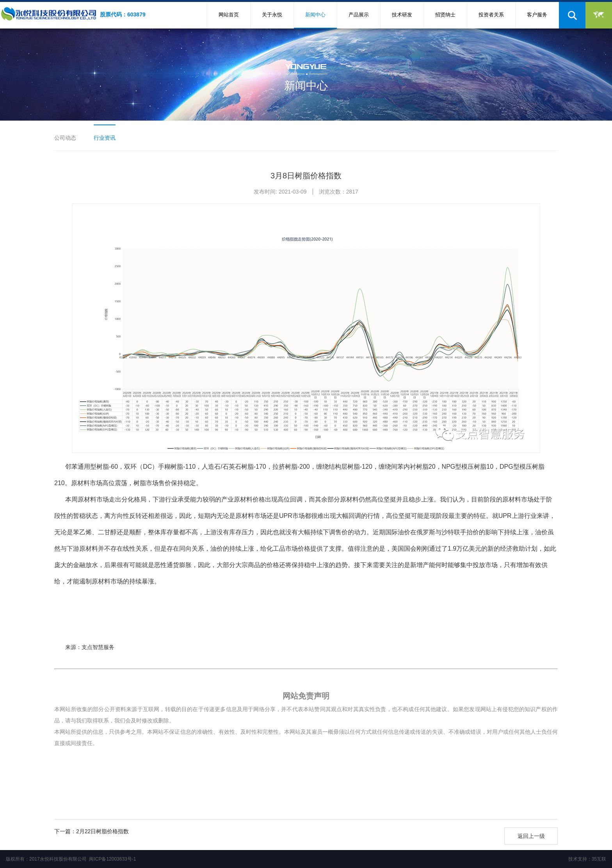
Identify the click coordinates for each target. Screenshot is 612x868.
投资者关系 (491, 15)
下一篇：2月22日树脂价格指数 (92, 831)
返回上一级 (531, 836)
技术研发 (402, 15)
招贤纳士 (445, 15)
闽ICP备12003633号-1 (112, 859)
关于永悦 (272, 15)
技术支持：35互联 (587, 859)
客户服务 (537, 15)
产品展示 (359, 15)
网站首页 (229, 15)
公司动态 (65, 138)
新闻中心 (315, 15)
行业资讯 (105, 138)
